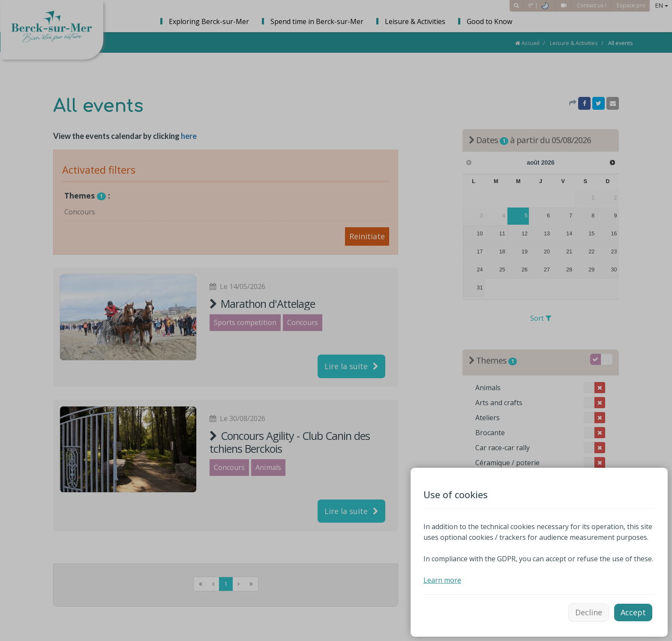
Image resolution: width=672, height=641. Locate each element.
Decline (589, 612)
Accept (633, 612)
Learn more (442, 580)
